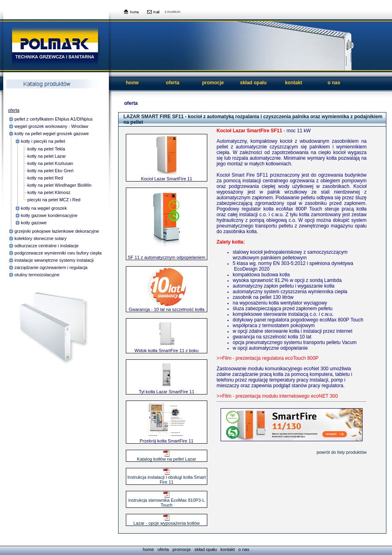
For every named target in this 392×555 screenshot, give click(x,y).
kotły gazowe (34, 223)
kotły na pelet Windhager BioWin (59, 185)
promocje (213, 83)
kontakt (294, 83)
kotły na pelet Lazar (47, 156)
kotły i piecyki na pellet (43, 141)
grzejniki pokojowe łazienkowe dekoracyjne (57, 231)
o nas (334, 83)
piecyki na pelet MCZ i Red (54, 200)
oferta (172, 83)
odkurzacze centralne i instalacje (47, 246)
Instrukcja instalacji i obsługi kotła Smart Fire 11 (167, 478)
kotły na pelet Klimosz (49, 192)
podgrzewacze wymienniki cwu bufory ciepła (58, 253)
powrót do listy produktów (342, 452)
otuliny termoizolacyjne (37, 275)
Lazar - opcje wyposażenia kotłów (167, 521)
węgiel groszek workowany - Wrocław (51, 126)
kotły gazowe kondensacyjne (49, 215)
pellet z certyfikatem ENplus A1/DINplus (54, 119)
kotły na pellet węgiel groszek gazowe (52, 134)
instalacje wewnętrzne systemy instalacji (54, 260)
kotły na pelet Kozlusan (50, 163)
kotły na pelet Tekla (46, 149)
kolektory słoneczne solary (41, 238)
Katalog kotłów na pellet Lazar (167, 457)
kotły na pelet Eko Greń (50, 171)
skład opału (253, 83)
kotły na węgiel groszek (44, 208)
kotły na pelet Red (45, 178)
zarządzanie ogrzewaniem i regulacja (51, 267)
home (132, 83)
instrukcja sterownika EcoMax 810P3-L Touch (167, 501)
